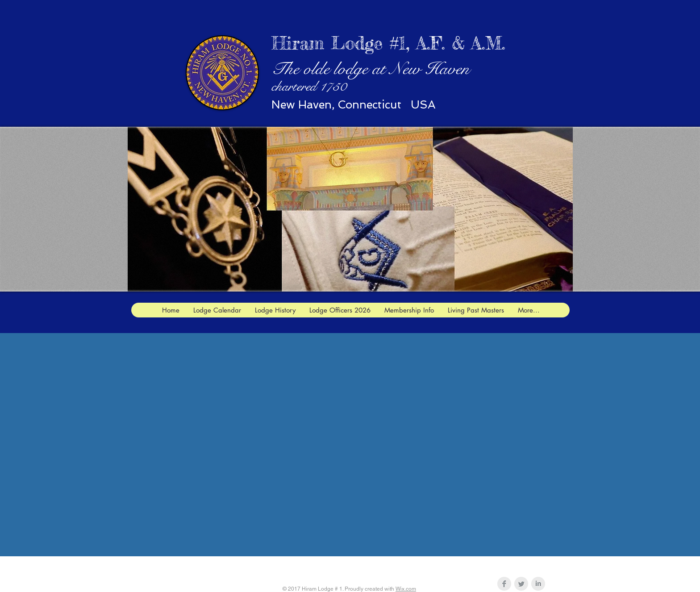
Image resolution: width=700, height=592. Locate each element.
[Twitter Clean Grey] (521, 584)
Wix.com (406, 589)
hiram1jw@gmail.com (399, 567)
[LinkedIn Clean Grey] (538, 584)
